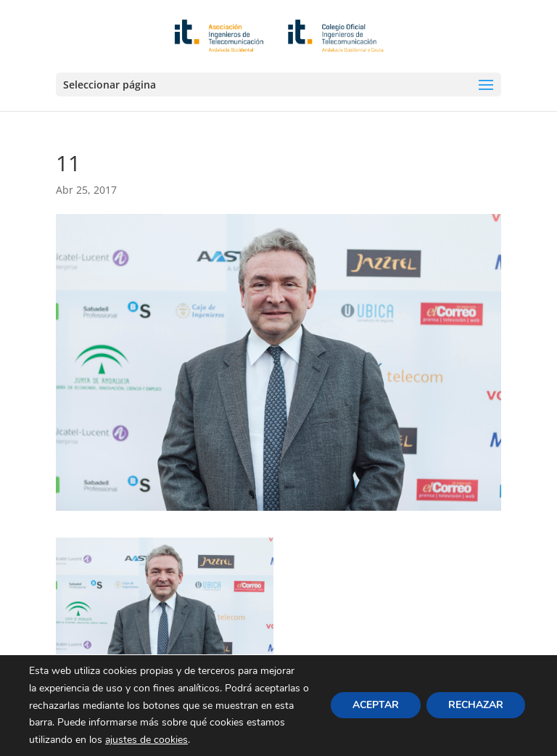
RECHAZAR (476, 706)
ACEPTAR (376, 706)
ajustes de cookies (147, 740)
